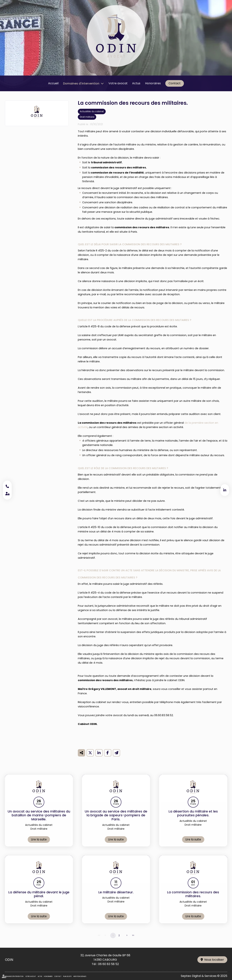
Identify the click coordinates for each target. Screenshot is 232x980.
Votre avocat (118, 83)
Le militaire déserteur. (116, 897)
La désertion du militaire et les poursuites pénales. (193, 818)
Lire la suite (39, 845)
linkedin (225, 490)
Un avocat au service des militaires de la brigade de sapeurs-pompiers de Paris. (116, 820)
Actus (136, 83)
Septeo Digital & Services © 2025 (204, 976)
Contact (175, 83)
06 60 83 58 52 (108, 964)
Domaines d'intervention (81, 83)
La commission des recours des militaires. (193, 899)
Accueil (53, 83)
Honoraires (153, 83)
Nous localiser (214, 960)
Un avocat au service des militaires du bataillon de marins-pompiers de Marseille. (39, 820)
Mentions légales (80, 976)
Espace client (7, 494)
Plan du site (67, 976)
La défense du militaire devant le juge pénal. (39, 899)
